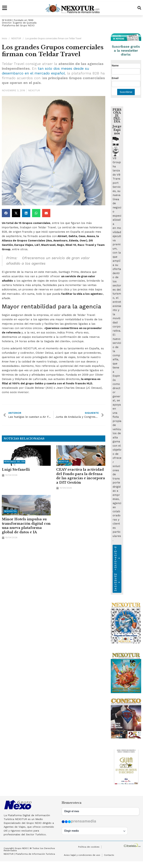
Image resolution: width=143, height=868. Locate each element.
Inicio (4, 39)
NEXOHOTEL (11, 511)
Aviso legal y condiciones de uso (82, 855)
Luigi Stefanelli (16, 470)
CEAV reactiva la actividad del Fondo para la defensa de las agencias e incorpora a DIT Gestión (81, 476)
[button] (6, 213)
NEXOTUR (16, 39)
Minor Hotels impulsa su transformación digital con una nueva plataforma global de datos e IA (26, 526)
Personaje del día (14, 462)
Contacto (109, 855)
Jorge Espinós (117, 130)
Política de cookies (89, 847)
